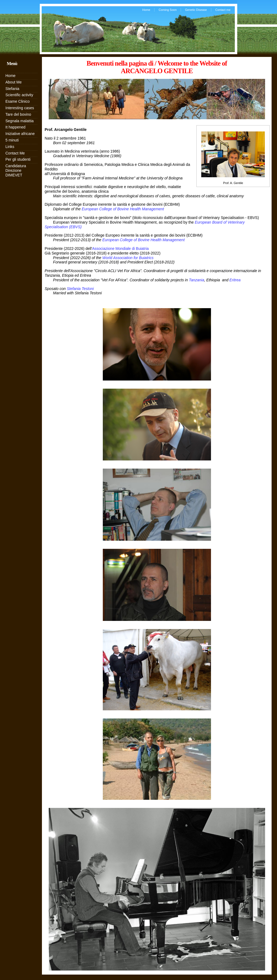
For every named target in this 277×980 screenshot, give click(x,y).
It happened (15, 127)
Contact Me (15, 153)
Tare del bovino (18, 114)
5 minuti (12, 140)
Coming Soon (168, 10)
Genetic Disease (196, 10)
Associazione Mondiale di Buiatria (120, 249)
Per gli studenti (18, 159)
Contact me (223, 10)
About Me (14, 82)
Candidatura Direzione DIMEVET (16, 170)
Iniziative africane (20, 134)
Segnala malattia (19, 121)
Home (146, 10)
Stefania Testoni (80, 289)
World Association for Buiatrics (128, 258)
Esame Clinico (17, 101)
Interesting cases (20, 108)
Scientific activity (19, 95)
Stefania (12, 89)
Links (10, 147)
